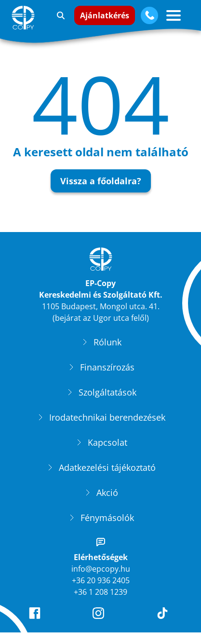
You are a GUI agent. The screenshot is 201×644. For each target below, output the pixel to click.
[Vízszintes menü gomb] (174, 15)
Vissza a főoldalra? (101, 181)
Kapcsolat (107, 444)
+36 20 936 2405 (101, 582)
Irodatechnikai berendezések (107, 419)
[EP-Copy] (25, 18)
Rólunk (107, 343)
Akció (107, 494)
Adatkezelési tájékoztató (107, 469)
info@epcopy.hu (101, 570)
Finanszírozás (107, 369)
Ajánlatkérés (105, 15)
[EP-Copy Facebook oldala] (37, 615)
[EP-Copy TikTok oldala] (164, 615)
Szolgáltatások (107, 394)
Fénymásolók (107, 519)
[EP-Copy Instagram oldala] (100, 615)
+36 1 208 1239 (100, 593)
